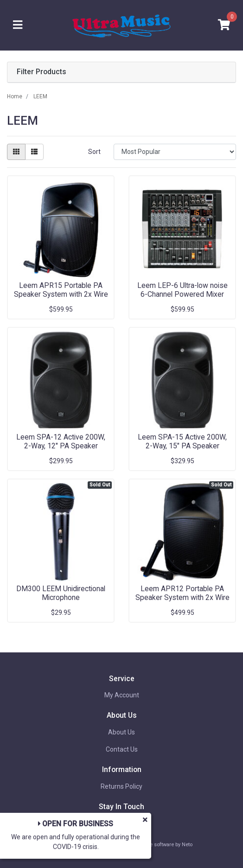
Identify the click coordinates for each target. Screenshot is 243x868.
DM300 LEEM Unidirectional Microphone (61, 593)
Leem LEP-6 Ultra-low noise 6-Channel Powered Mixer (182, 290)
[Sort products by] (175, 152)
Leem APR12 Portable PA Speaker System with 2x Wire (182, 593)
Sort (94, 152)
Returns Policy (121, 786)
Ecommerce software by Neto (158, 845)
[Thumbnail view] (16, 152)
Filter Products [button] (42, 72)
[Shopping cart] (224, 25)
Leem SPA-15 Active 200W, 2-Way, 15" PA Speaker (182, 441)
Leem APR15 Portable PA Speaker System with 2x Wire (61, 290)
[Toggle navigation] (18, 25)
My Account (122, 695)
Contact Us (122, 749)
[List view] (34, 152)
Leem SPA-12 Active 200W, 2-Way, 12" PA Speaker (61, 441)
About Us (121, 732)
